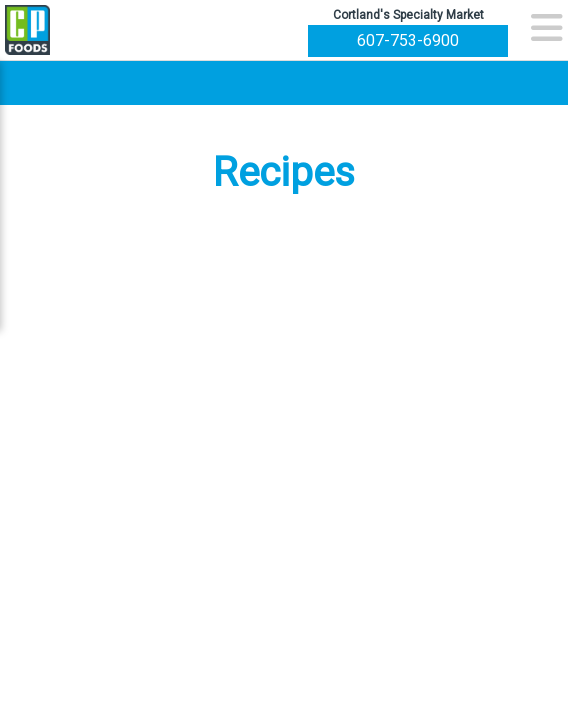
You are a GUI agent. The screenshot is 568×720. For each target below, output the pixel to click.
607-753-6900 (408, 40)
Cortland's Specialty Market (408, 15)
